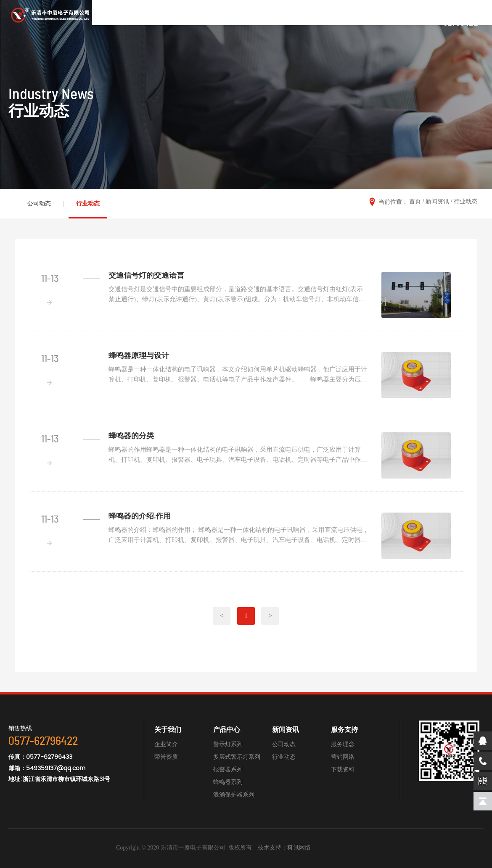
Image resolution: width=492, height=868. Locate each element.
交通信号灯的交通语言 (146, 276)
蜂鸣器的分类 (131, 436)
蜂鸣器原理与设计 (139, 356)
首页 (415, 201)
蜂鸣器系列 (228, 782)
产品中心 (227, 730)
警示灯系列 (228, 744)
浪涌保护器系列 (234, 795)
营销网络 (343, 757)
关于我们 (168, 730)
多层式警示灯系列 (237, 757)
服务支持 (344, 730)
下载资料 (343, 769)
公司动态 (39, 204)
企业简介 (166, 744)
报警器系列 (228, 769)
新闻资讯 (437, 201)
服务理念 (343, 744)
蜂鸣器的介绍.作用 (140, 516)
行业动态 (88, 204)
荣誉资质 (166, 757)
